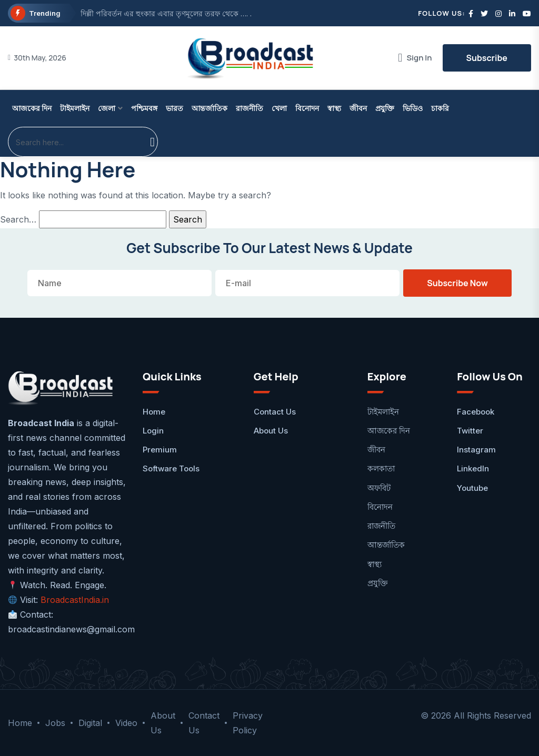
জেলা (107, 108)
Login (153, 431)
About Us (271, 431)
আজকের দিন (32, 108)
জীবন (358, 108)
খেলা (279, 108)
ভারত (174, 108)
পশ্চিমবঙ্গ (144, 108)
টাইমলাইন (75, 108)
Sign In (415, 58)
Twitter (470, 431)
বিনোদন (307, 108)
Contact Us (275, 412)
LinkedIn (473, 468)
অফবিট (379, 488)
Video (126, 723)
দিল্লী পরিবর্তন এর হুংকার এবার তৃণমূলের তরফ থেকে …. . (166, 13)
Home (154, 412)
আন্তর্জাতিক (209, 108)
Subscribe (487, 58)
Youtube (472, 488)
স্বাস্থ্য (334, 108)
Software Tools (171, 468)
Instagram (476, 450)
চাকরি (440, 108)
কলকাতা (381, 468)
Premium (160, 450)
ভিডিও (413, 108)
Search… (18, 219)
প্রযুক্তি (385, 108)
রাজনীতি (249, 108)
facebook (476, 412)
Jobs (55, 723)
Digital (90, 723)
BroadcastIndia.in (75, 600)
